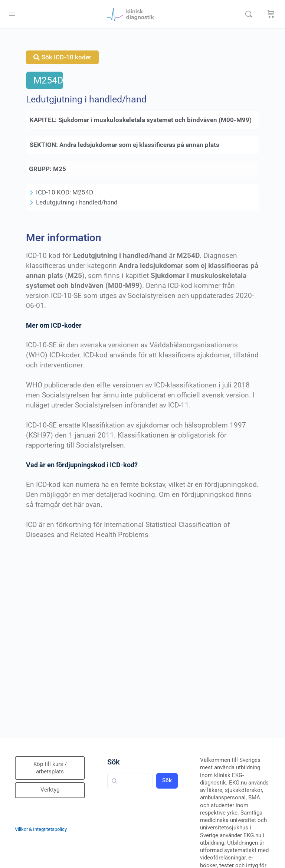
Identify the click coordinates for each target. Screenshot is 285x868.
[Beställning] (271, 14)
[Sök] (250, 14)
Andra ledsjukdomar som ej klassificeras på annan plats (139, 145)
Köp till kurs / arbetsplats (50, 768)
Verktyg (50, 790)
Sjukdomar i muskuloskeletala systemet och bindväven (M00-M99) (155, 120)
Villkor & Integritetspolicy (41, 829)
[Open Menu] (12, 14)
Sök (114, 762)
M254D (48, 80)
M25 (60, 169)
